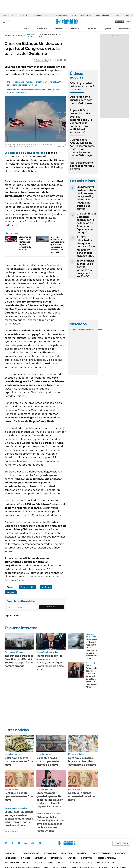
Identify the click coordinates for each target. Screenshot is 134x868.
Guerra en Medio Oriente (82, 15)
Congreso (11, 592)
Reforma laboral (103, 15)
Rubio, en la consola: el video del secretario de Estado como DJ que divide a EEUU (92, 678)
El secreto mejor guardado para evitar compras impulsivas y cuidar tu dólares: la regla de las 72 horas (50, 800)
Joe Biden (46, 587)
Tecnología (76, 863)
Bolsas (81, 329)
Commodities (89, 329)
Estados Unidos (31, 36)
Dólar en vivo (23, 15)
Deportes (87, 858)
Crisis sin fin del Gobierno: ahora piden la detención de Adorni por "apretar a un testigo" (86, 223)
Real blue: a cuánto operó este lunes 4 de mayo (82, 796)
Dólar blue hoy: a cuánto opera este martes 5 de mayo (81, 100)
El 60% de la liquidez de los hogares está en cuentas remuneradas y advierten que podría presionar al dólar (19, 819)
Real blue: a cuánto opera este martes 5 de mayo (82, 166)
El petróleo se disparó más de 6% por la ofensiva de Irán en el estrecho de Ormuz (92, 649)
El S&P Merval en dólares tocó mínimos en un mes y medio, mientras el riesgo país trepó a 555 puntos (86, 198)
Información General (17, 863)
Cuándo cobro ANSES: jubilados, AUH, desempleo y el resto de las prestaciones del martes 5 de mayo (83, 147)
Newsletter (128, 29)
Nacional (57, 858)
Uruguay (123, 29)
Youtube (33, 843)
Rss (90, 863)
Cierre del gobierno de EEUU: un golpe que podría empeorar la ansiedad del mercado (58, 244)
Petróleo (117, 15)
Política (75, 29)
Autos (39, 863)
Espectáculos (56, 863)
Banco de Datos (101, 853)
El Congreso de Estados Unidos (25, 153)
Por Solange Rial (11, 831)
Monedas (74, 329)
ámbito (8, 36)
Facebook (12, 843)
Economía (42, 29)
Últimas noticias (30, 853)
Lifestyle (41, 858)
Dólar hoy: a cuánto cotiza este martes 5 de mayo (82, 86)
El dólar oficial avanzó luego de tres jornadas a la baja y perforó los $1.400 (85, 268)
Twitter (6, 843)
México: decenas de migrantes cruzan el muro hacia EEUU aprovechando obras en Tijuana (34, 83)
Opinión (108, 29)
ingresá (128, 22)
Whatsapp (40, 843)
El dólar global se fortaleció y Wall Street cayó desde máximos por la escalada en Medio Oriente (51, 824)
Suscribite (52, 607)
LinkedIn (26, 843)
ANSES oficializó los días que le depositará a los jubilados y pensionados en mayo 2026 (86, 246)
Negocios (91, 29)
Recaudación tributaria (42, 15)
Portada (10, 853)
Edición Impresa (107, 858)
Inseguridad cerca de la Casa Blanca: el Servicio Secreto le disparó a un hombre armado (19, 661)
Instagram (19, 843)
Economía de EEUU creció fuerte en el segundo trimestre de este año (25, 243)
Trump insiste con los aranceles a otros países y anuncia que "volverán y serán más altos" (50, 663)
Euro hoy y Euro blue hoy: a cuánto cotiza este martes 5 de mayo (82, 761)
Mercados (121, 853)
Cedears (99, 329)
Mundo (19, 36)
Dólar (27, 29)
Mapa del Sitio (106, 863)
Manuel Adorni (62, 15)
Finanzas (59, 29)
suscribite (119, 22)
